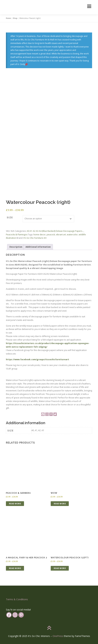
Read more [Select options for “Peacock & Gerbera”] (15, 504)
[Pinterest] (51, 414)
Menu (89, 6)
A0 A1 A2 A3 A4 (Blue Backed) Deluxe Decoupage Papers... (55, 231)
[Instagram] (47, 414)
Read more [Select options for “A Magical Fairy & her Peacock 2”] (15, 568)
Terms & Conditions (17, 599)
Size (10, 217)
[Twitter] (55, 414)
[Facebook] (43, 414)
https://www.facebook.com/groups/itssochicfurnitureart (38, 359)
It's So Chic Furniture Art (35, 238)
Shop (15, 18)
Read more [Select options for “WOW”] (60, 504)
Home (8, 18)
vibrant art (61, 235)
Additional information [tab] (38, 247)
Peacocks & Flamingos (17, 235)
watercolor (72, 235)
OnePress (58, 636)
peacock (51, 235)
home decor (40, 235)
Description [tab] (16, 247)
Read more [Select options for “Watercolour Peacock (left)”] (60, 568)
